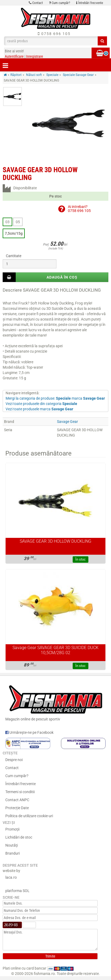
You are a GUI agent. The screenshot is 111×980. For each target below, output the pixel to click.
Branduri (13, 853)
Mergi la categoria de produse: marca (55, 398)
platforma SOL (17, 891)
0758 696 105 (54, 34)
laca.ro (11, 877)
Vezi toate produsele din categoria (41, 404)
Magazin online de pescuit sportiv (55, 702)
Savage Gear (67, 422)
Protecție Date (17, 808)
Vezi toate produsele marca (39, 409)
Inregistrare (35, 56)
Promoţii (12, 829)
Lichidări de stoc (19, 837)
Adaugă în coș (62, 277)
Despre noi (14, 760)
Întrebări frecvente (90, 3)
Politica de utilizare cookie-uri (29, 816)
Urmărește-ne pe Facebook (29, 732)
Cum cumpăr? (59, 3)
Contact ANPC (17, 800)
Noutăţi (12, 845)
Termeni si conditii (20, 792)
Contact (36, 3)
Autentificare (14, 56)
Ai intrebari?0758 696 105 (79, 209)
